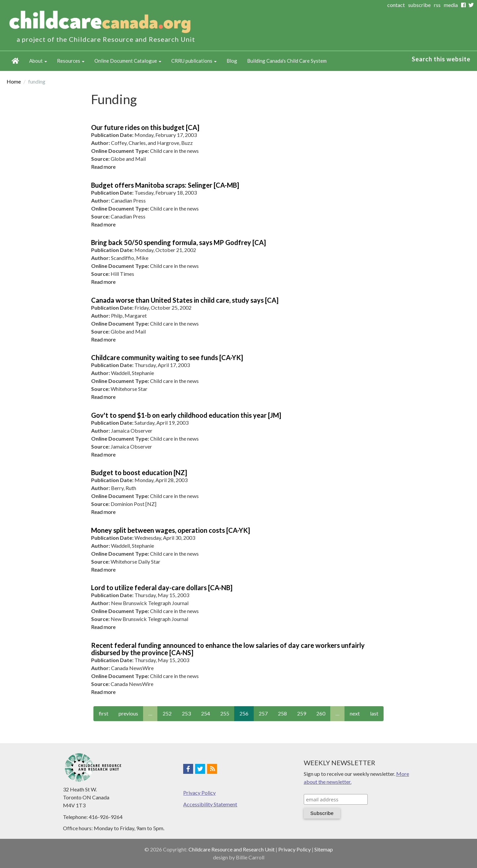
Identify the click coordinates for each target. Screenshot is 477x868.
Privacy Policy (199, 793)
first (104, 713)
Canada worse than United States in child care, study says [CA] (185, 300)
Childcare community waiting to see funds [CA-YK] (167, 357)
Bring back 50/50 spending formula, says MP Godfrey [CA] (179, 242)
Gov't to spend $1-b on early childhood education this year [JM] (186, 415)
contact (396, 5)
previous (128, 713)
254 (206, 713)
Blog (232, 61)
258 (282, 713)
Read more (103, 167)
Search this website (441, 59)
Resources (71, 61)
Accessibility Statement (210, 804)
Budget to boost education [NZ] (139, 472)
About (38, 61)
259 (302, 713)
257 (263, 713)
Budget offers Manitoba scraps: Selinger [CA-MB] (165, 185)
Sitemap (324, 849)
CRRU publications (194, 61)
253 (186, 713)
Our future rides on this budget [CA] (145, 127)
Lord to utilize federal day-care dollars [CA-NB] (162, 588)
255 (225, 713)
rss (437, 5)
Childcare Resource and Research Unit (232, 849)
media (451, 5)
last (374, 713)
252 (167, 713)
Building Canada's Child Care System (287, 61)
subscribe (419, 5)
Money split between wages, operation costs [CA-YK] (171, 530)
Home (15, 61)
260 (321, 713)
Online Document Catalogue (128, 61)
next (355, 713)
